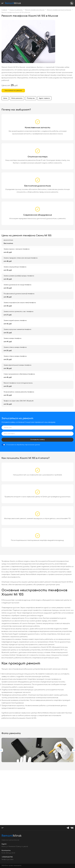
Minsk (7, 836)
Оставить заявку (38, 440)
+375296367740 (72, 3)
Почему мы (31, 98)
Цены (5, 98)
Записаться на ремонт (13, 91)
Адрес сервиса (44, 98)
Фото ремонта (17, 98)
